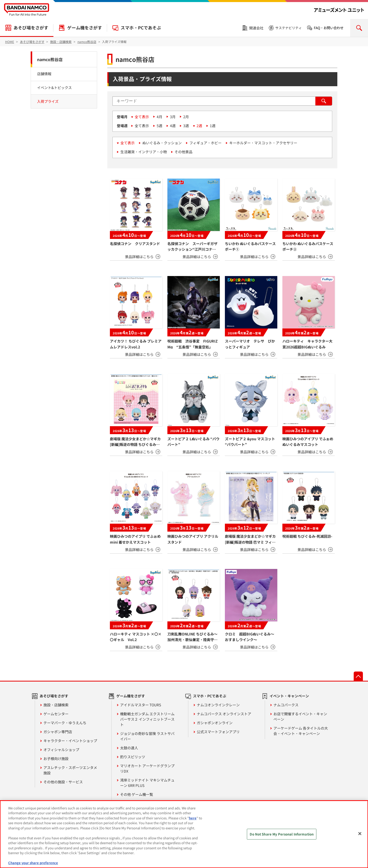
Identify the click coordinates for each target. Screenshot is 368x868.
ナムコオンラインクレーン (218, 705)
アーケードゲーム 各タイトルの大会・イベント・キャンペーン (301, 731)
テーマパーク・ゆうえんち (65, 723)
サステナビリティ (289, 28)
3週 (186, 126)
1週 (213, 126)
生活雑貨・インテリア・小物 (144, 152)
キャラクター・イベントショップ (70, 741)
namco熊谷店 (50, 59)
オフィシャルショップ (61, 750)
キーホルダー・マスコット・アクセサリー (263, 143)
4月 (159, 117)
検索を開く (359, 28)
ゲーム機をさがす (85, 28)
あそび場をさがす (31, 28)
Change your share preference (33, 863)
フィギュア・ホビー (205, 143)
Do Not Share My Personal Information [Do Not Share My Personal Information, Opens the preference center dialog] (282, 834)
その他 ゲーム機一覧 (137, 794)
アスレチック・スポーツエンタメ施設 (70, 770)
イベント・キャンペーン (289, 696)
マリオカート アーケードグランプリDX (147, 768)
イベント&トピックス (54, 87)
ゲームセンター (56, 714)
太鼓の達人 (129, 748)
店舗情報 (44, 74)
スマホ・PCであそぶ (141, 28)
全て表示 (142, 117)
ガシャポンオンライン (215, 723)
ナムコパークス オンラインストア (224, 714)
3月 (173, 117)
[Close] (360, 833)
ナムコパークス (286, 705)
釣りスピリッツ (133, 757)
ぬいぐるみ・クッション (162, 143)
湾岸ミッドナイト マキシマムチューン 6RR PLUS (147, 783)
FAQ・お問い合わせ (329, 28)
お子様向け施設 (56, 759)
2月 (186, 117)
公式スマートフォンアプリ (218, 732)
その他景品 (183, 152)
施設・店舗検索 (56, 705)
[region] (184, 834)
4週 (173, 126)
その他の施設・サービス (63, 782)
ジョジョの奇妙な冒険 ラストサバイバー (147, 736)
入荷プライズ (48, 101)
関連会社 (256, 28)
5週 (159, 126)
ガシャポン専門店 (58, 732)
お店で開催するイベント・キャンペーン (300, 716)
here (193, 818)
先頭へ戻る (358, 676)
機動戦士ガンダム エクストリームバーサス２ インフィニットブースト (147, 719)
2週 (199, 126)
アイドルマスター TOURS (141, 705)
